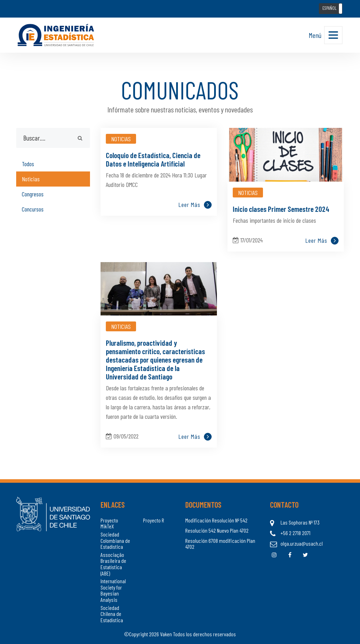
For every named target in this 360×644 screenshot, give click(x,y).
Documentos (203, 505)
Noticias (31, 179)
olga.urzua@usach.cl (302, 544)
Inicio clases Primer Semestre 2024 (281, 209)
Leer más (195, 205)
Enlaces (113, 505)
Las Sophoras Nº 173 (300, 522)
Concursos (33, 209)
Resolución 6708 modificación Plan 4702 (220, 544)
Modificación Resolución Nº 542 (216, 520)
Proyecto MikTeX (109, 523)
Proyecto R (154, 520)
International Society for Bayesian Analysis (113, 590)
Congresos (33, 194)
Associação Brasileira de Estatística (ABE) (113, 564)
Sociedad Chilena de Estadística (112, 614)
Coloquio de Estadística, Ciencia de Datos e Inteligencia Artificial (153, 159)
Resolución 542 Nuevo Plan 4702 (217, 531)
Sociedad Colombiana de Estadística (115, 541)
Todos (28, 164)
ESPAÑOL (329, 8)
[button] (331, 9)
